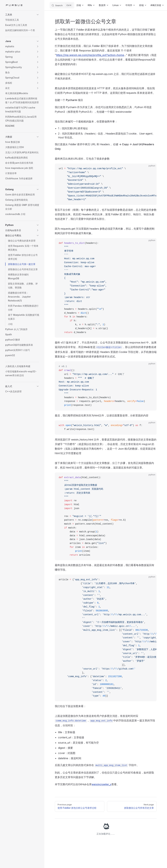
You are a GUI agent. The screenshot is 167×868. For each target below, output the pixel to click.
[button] (22, 15)
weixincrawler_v (102, 784)
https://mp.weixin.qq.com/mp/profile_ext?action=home (90, 55)
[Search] (62, 5)
